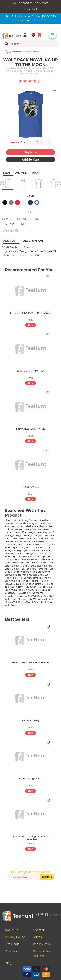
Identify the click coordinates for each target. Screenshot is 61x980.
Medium (22, 219)
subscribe (47, 877)
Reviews (11, 951)
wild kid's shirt (20, 590)
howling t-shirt (46, 569)
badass (37, 529)
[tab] (11, 241)
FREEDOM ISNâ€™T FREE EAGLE (30, 313)
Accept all (30, 9)
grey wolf (48, 532)
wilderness (21, 541)
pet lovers (11, 538)
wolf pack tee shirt (32, 572)
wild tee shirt (20, 581)
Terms (37, 937)
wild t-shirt (12, 572)
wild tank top (36, 557)
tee (32, 566)
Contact (39, 930)
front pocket (43, 523)
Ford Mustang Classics (30, 778)
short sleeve (12, 566)
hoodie (17, 520)
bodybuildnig (13, 550)
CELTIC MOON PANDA (30, 371)
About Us (11, 930)
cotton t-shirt (43, 566)
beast (46, 529)
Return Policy (43, 944)
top (51, 550)
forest (37, 532)
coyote (50, 544)
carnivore (11, 544)
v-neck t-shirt (22, 584)
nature (43, 535)
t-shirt (25, 566)
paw (51, 535)
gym (25, 550)
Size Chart (12, 944)
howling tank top (16, 557)
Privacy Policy (15, 937)
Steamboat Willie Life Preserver (31, 662)
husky (9, 535)
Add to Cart (30, 160)
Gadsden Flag (31, 720)
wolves (9, 541)
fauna (28, 532)
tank (45, 550)
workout (10, 554)
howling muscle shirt (31, 575)
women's (24, 596)
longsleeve (45, 520)
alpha (49, 526)
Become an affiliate (41, 954)
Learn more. (41, 3)
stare (28, 538)
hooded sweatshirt (33, 526)
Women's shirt (42, 599)
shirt (51, 563)
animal (9, 529)
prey (21, 538)
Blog (8, 963)
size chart (11, 230)
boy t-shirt (25, 587)
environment (37, 541)
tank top (46, 602)
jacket (34, 590)
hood (8, 520)
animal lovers (23, 529)
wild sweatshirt (14, 563)
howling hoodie (15, 547)
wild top (10, 605)
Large (37, 219)
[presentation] (31, 888)
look (16, 535)
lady (29, 599)
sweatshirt (22, 523)
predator (23, 544)
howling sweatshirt (43, 560)
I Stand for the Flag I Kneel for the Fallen (30, 838)
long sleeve (29, 520)
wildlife (48, 538)
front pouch (12, 526)
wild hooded (37, 544)
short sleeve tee (15, 569)
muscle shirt (24, 554)
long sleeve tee (33, 578)
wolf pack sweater (36, 563)
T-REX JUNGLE (31, 487)
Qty (23, 142)
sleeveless (35, 550)
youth (13, 587)
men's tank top (42, 554)
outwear (45, 590)
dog (32, 523)
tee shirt (31, 569)
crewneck (24, 560)
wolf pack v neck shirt (26, 602)
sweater (10, 523)
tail (34, 538)
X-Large (9, 224)
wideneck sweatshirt (18, 593)
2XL (23, 224)
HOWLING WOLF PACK (30, 429)
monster (25, 535)
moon (35, 535)
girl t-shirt (39, 587)
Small (7, 219)
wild (40, 538)
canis (8, 532)
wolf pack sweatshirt (38, 547)
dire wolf (18, 532)
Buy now (30, 152)
